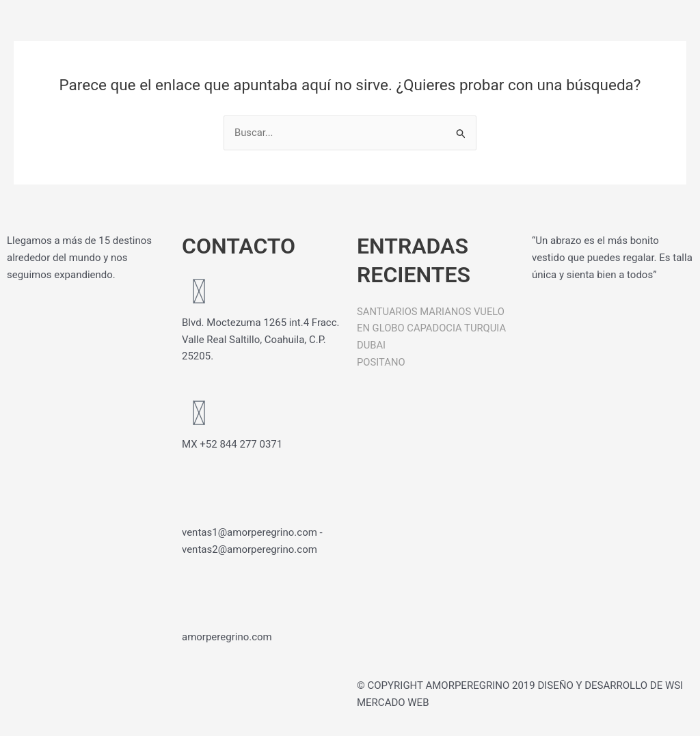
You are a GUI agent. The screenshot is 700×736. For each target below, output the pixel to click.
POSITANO (381, 362)
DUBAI (372, 345)
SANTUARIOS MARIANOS (415, 312)
